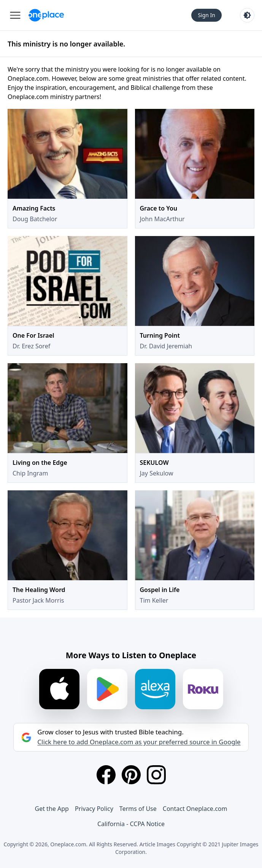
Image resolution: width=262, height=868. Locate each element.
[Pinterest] (131, 775)
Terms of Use (138, 809)
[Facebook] (106, 775)
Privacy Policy (94, 809)
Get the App (52, 809)
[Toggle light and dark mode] (247, 15)
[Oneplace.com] (46, 15)
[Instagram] (156, 775)
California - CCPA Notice (131, 824)
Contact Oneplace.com (195, 809)
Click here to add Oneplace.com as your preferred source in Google (139, 742)
